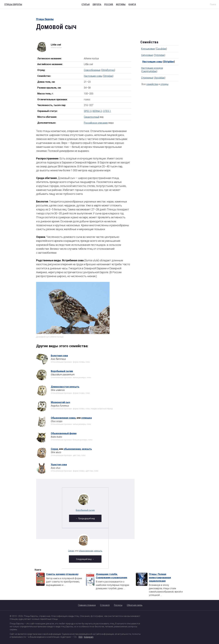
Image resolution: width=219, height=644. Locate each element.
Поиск (213, 4)
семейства (152, 84)
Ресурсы (118, 605)
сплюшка (87, 418)
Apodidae (160, 78)
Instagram (89, 637)
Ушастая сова (59, 465)
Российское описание (96, 123)
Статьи (86, 4)
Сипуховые (147, 55)
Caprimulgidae (149, 71)
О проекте (105, 605)
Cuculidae (161, 49)
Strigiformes (108, 70)
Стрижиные (147, 78)
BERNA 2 (97, 111)
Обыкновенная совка (63, 418)
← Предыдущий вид (64, 519)
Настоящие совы (93, 76)
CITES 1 (107, 111)
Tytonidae (159, 55)
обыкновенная (72, 449)
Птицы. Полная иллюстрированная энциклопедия (160, 578)
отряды (164, 84)
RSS (81, 637)
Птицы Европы (12, 4)
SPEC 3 (88, 111)
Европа (97, 4)
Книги (132, 4)
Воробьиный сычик (62, 371)
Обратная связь (135, 605)
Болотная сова (59, 356)
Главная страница (87, 605)
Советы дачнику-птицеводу (62, 574)
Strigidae (108, 76)
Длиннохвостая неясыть (65, 387)
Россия (109, 4)
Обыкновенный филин (64, 433)
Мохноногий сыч (60, 402)
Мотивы (121, 4)
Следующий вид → (107, 519)
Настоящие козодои (152, 68)
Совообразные (92, 70)
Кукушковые (148, 49)
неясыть (87, 449)
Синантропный (92, 117)
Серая (54, 449)
